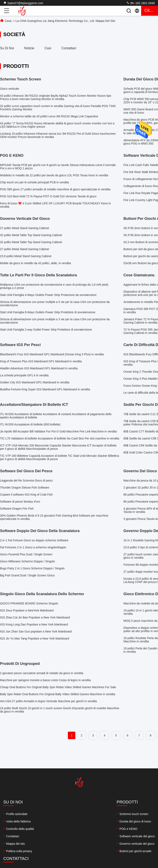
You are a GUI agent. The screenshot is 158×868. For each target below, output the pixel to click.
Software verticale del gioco (61, 836)
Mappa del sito (16, 844)
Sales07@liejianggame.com (23, 3)
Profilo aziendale (17, 814)
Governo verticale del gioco (61, 844)
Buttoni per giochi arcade (59, 851)
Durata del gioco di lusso (59, 821)
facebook (91, 842)
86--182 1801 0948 (141, 3)
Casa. (9, 21)
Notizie (29, 48)
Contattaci (69, 48)
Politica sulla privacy (19, 851)
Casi (48, 48)
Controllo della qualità (20, 829)
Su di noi (7, 48)
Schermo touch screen (58, 814)
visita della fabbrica (18, 821)
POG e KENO (52, 829)
